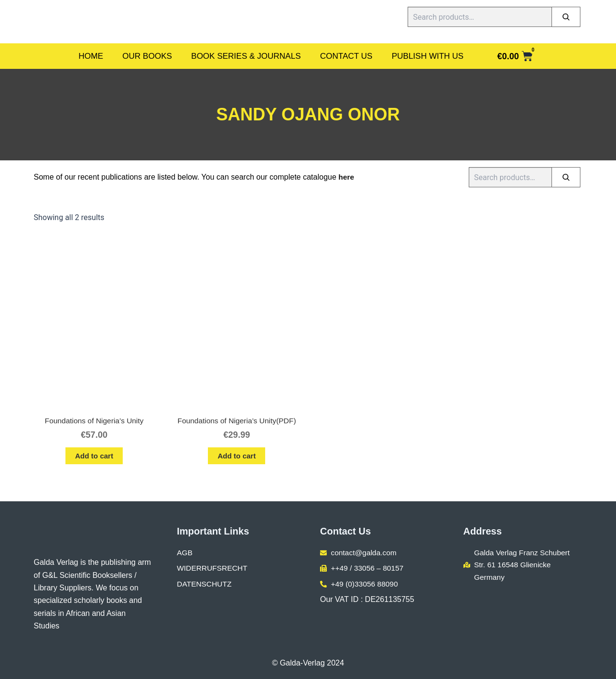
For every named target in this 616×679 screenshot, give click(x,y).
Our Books (147, 56)
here (346, 177)
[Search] (566, 17)
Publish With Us (428, 56)
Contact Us (346, 56)
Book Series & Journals (246, 56)
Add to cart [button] (94, 457)
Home (91, 56)
